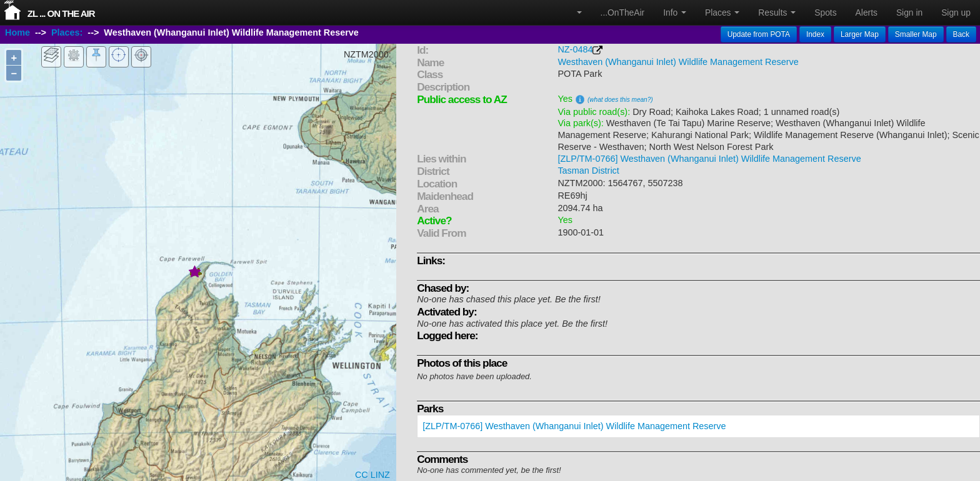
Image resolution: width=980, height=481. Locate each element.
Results (777, 12)
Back (961, 34)
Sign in (909, 12)
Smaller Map (916, 34)
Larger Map (860, 34)
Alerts (867, 12)
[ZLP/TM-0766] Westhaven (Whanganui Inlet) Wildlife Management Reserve (709, 159)
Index (815, 34)
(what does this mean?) (620, 100)
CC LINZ (372, 475)
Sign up (956, 12)
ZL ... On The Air (61, 13)
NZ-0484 (575, 49)
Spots (825, 12)
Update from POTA (759, 34)
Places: (67, 33)
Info (675, 12)
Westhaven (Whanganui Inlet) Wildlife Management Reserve (678, 62)
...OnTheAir (623, 12)
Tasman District (588, 171)
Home (17, 33)
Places (722, 12)
